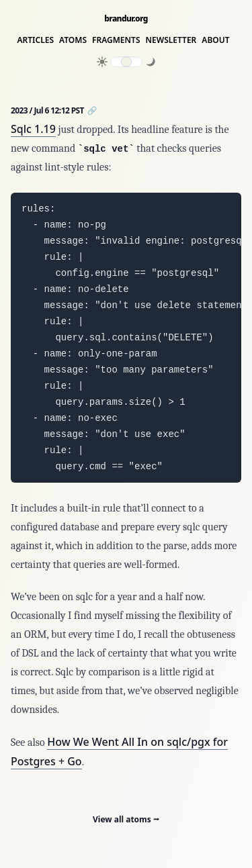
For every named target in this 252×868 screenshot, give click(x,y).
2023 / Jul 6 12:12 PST (48, 110)
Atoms (73, 40)
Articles (35, 40)
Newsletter (171, 40)
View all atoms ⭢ (126, 819)
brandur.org (126, 19)
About (215, 40)
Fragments (116, 40)
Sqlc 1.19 (33, 129)
